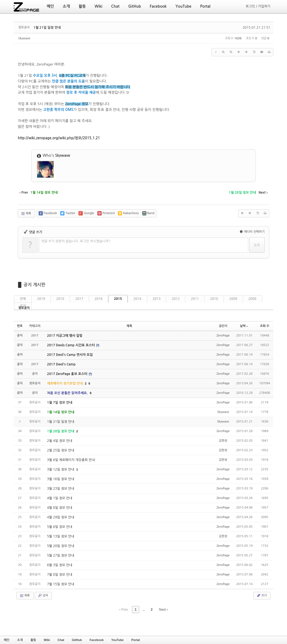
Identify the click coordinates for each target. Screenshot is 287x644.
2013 (156, 299)
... (143, 610)
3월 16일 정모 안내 (61, 479)
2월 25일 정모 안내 (61, 450)
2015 (118, 299)
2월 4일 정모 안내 (60, 441)
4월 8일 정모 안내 (60, 508)
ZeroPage (223, 336)
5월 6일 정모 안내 (60, 527)
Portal (135, 640)
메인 (7, 640)
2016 (99, 299)
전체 (23, 299)
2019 (41, 299)
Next (163, 610)
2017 (79, 299)
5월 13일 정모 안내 (61, 536)
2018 (60, 299)
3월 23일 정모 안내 (61, 489)
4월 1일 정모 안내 (60, 498)
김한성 (223, 441)
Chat (61, 640)
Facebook (97, 640)
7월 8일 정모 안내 (60, 575)
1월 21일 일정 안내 (47, 28)
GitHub (77, 640)
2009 (233, 299)
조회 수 (265, 326)
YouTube (117, 640)
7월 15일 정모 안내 (61, 584)
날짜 (244, 326)
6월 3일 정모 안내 (60, 565)
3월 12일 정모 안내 (61, 469)
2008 (252, 299)
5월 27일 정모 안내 (61, 556)
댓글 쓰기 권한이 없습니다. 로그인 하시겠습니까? (76, 241)
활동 (33, 640)
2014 (137, 299)
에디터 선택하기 (252, 232)
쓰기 (261, 595)
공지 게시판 (34, 285)
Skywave (24, 38)
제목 (129, 326)
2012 (176, 299)
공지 (23, 306)
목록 (26, 214)
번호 (20, 326)
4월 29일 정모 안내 (61, 517)
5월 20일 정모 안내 (61, 546)
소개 (20, 640)
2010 (214, 299)
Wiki (47, 640)
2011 (195, 299)
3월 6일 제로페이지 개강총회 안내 (71, 460)
